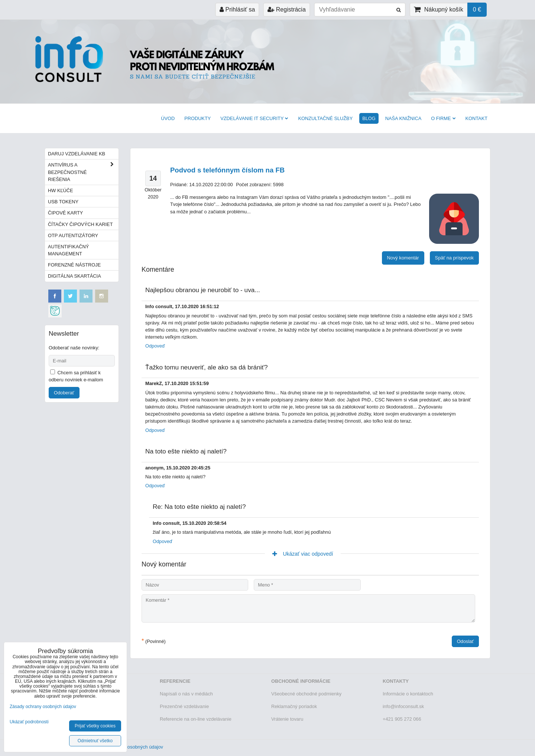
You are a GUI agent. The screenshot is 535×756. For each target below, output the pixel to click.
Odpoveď (155, 346)
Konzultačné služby (325, 118)
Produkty (197, 118)
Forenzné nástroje (74, 265)
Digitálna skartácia (74, 276)
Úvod (168, 118)
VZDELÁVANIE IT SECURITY (254, 118)
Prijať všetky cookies (95, 726)
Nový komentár (403, 258)
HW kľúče (61, 190)
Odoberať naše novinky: (74, 348)
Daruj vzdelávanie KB (77, 154)
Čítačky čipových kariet (80, 224)
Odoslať (465, 641)
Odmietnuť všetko (95, 741)
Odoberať (64, 393)
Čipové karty (65, 213)
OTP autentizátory (73, 235)
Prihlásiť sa (237, 9)
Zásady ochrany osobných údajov (128, 747)
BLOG (369, 118)
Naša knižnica (403, 118)
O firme (443, 118)
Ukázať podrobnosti (29, 722)
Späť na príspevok (454, 258)
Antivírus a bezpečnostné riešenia (83, 172)
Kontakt (477, 118)
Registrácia (286, 9)
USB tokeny (63, 202)
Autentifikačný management (68, 250)
